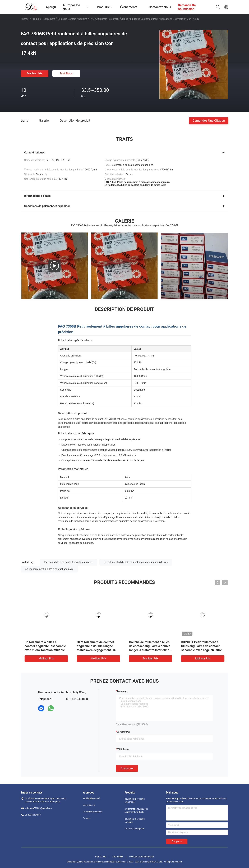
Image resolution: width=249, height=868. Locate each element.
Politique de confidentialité (142, 857)
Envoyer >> (177, 841)
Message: (123, 691)
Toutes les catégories (134, 829)
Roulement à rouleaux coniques (135, 821)
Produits (36, 19)
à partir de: (123, 732)
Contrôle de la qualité (93, 812)
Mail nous (66, 73)
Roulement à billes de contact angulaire (65, 19)
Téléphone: (123, 749)
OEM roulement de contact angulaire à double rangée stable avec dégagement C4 (96, 646)
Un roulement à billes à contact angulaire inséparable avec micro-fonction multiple (45, 646)
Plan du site (101, 857)
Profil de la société (91, 799)
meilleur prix (35, 73)
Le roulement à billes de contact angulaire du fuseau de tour (136, 562)
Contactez (127, 768)
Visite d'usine (89, 805)
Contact (87, 818)
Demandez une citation (209, 120)
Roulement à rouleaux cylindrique (135, 800)
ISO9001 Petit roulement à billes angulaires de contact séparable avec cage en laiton (202, 646)
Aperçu (25, 19)
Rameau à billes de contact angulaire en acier (68, 562)
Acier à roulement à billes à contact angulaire (49, 569)
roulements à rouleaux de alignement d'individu (136, 810)
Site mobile (118, 857)
